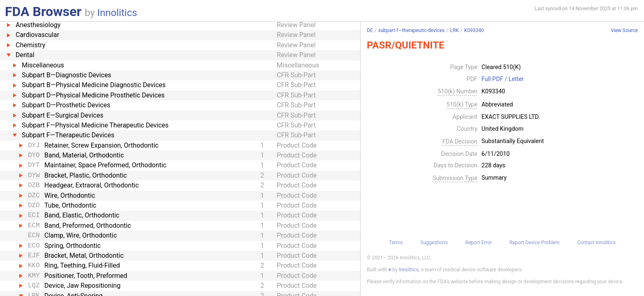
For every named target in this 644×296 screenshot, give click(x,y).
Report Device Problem (534, 243)
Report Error (478, 243)
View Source (624, 31)
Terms (396, 243)
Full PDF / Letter (503, 79)
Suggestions (434, 243)
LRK (454, 30)
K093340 (474, 30)
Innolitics (117, 13)
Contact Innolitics (596, 243)
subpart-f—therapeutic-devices (412, 30)
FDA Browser (43, 12)
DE (370, 30)
